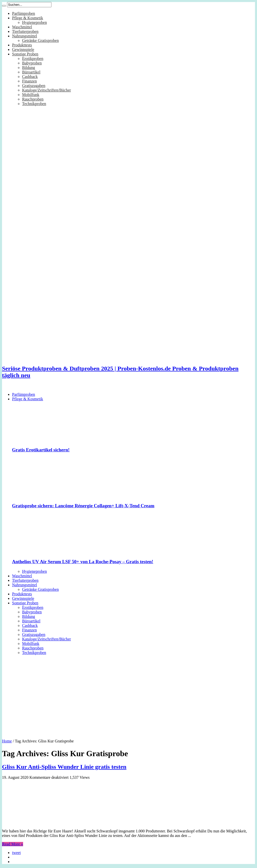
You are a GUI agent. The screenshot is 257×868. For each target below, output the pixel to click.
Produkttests (22, 45)
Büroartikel (31, 72)
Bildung (29, 68)
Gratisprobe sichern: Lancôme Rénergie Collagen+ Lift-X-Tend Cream (83, 506)
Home (7, 741)
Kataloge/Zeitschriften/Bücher (47, 90)
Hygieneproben (35, 22)
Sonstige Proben (25, 54)
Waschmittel (22, 27)
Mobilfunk (31, 95)
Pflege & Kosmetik (28, 18)
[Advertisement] (128, 695)
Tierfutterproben (25, 31)
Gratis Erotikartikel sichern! (41, 450)
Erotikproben (33, 59)
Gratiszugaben (34, 86)
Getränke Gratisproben (40, 40)
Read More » (13, 844)
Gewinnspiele (23, 50)
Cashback (30, 77)
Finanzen (29, 81)
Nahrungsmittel (25, 36)
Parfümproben (24, 13)
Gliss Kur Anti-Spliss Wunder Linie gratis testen (64, 767)
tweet (16, 853)
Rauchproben (33, 99)
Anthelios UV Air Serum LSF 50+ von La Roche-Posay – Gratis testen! (83, 562)
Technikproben (34, 104)
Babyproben (32, 63)
